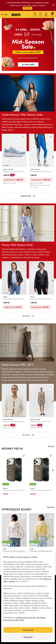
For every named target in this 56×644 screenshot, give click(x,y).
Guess (5, 488)
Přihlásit (46, 15)
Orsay (5, 297)
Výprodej (51, 507)
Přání (40, 15)
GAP (5, 549)
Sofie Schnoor (8, 419)
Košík (52, 14)
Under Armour (8, 169)
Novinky (51, 446)
